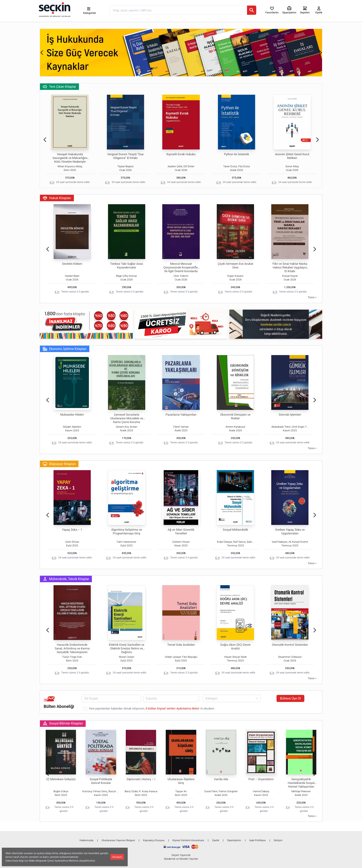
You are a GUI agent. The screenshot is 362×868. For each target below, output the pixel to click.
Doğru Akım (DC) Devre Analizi (235, 647)
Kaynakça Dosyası (154, 840)
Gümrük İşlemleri (290, 415)
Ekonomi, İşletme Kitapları (65, 349)
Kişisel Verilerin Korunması (188, 840)
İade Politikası (258, 840)
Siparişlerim (234, 840)
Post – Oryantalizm (261, 779)
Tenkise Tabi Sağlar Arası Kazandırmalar (127, 266)
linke (32, 861)
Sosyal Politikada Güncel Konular (101, 781)
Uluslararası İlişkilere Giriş (181, 781)
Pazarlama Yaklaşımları (181, 415)
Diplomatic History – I (141, 779)
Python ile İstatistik (237, 154)
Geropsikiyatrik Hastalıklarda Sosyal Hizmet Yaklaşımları (301, 783)
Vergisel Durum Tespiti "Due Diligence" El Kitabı (125, 156)
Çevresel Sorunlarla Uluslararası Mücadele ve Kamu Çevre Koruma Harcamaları (127, 420)
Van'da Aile (221, 779)
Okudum (117, 857)
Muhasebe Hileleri (72, 415)
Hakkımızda (87, 840)
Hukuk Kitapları (57, 198)
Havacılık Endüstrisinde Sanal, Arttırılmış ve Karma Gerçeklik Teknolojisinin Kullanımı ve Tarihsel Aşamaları (72, 652)
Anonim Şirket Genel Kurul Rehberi (292, 156)
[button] (42, 53)
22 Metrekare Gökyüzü (61, 779)
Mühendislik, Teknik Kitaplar (66, 579)
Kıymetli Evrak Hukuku (181, 154)
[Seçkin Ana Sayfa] (54, 9)
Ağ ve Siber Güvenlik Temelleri (181, 531)
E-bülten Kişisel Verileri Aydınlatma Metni (173, 708)
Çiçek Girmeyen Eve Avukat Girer (235, 266)
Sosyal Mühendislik (235, 530)
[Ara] (252, 10)
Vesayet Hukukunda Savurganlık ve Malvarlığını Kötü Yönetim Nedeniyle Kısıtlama (70, 160)
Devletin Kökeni (72, 264)
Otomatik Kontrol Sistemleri (290, 645)
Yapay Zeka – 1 (72, 530)
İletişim (278, 840)
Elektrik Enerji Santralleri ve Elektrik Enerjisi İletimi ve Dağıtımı (127, 648)
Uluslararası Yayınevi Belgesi (118, 840)
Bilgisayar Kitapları (59, 464)
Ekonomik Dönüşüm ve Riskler (235, 416)
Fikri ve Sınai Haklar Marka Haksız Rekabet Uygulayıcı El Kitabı (290, 267)
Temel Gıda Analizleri (181, 645)
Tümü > (312, 297)
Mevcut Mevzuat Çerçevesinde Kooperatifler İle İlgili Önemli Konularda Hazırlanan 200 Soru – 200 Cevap (181, 271)
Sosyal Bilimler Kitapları (63, 724)
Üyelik (216, 840)
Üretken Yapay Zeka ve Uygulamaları (290, 531)
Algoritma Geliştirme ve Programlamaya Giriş (127, 531)
